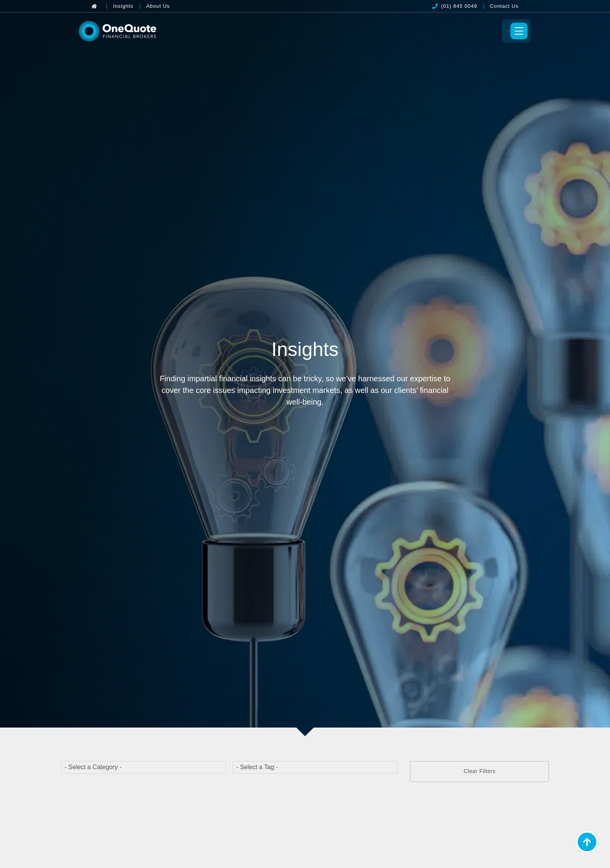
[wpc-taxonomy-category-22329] (144, 769)
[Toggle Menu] (506, 32)
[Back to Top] (587, 842)
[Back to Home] (96, 6)
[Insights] (123, 6)
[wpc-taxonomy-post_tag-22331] (315, 769)
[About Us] (158, 6)
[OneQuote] (130, 32)
